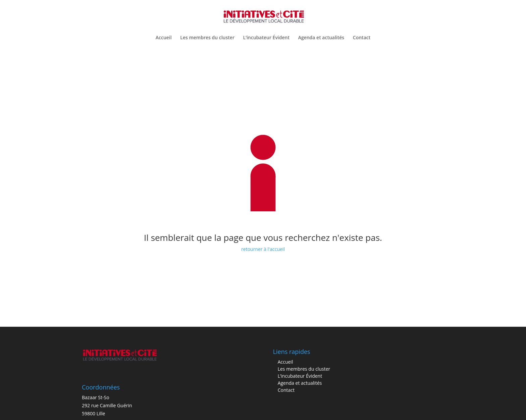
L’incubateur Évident (266, 38)
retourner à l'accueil (263, 249)
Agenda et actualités (321, 38)
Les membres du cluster (207, 38)
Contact (362, 38)
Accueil (164, 38)
